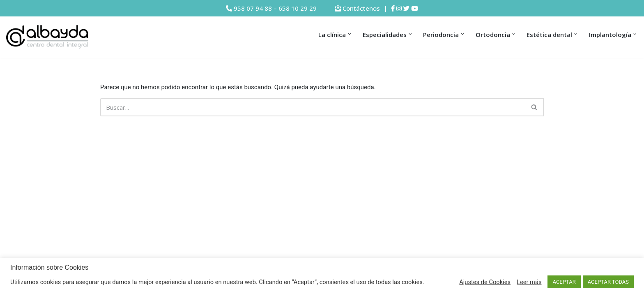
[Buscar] (313, 107)
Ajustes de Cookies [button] (485, 282)
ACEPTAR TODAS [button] (608, 282)
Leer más (529, 282)
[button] (350, 34)
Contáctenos (361, 8)
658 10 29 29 (298, 8)
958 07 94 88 (253, 8)
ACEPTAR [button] (564, 282)
